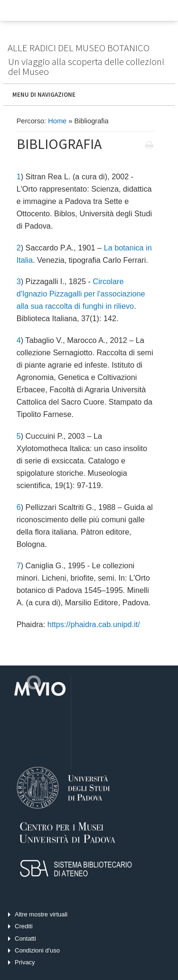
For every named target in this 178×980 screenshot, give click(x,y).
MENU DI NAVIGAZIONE (44, 95)
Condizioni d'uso (37, 950)
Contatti (25, 938)
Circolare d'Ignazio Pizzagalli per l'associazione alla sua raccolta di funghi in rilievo (81, 294)
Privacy (25, 962)
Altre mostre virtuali (41, 914)
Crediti (24, 926)
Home (57, 121)
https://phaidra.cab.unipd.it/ (94, 624)
